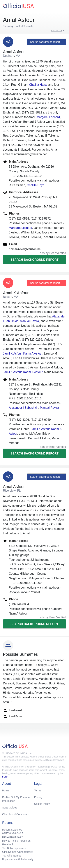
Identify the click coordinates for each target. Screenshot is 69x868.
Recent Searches (12, 830)
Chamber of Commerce (16, 814)
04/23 (13, 837)
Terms (38, 790)
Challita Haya (38, 85)
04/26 (13, 833)
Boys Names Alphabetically (18, 859)
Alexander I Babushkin (24, 408)
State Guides (10, 808)
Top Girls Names (12, 856)
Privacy (38, 797)
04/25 (20, 833)
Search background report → (47, 42)
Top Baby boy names (14, 848)
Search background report (34, 260)
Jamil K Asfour (12, 354)
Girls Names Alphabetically (18, 852)
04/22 (20, 837)
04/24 (5, 837)
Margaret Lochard (48, 117)
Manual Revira (30, 321)
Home (6, 790)
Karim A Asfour (33, 354)
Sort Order (57, 31)
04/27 (5, 833)
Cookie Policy (42, 804)
